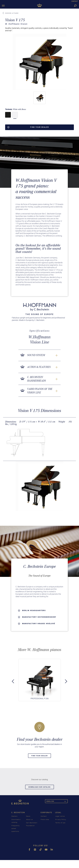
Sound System (36, 355)
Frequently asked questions (16, 828)
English (57, 802)
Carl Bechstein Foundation (32, 824)
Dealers (15, 816)
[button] (39, 98)
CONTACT (75, 1)
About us (30, 819)
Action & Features (39, 367)
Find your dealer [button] (28, 127)
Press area (45, 819)
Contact (44, 816)
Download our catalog (40, 787)
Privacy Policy (61, 819)
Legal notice (60, 816)
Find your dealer (40, 756)
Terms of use (60, 823)
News (28, 816)
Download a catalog (16, 821)
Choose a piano (10, 13)
